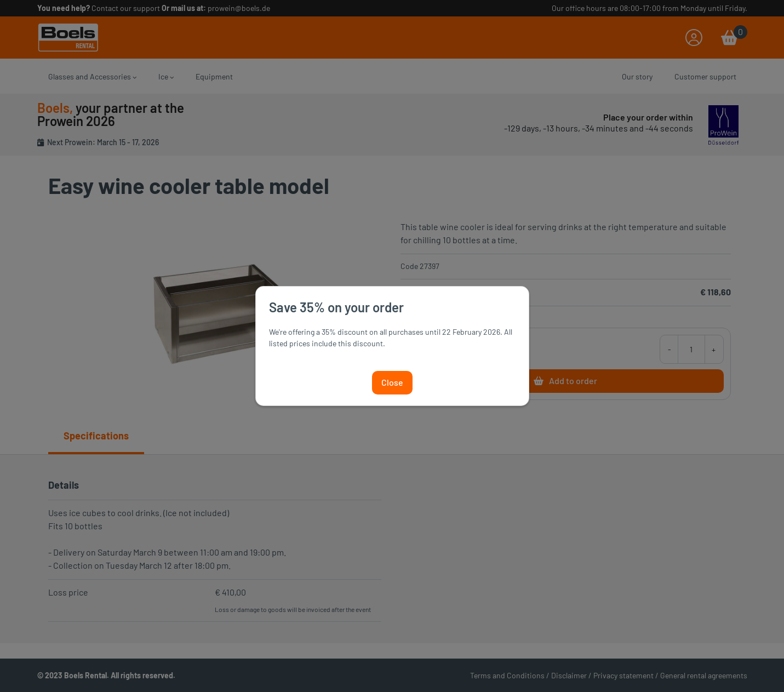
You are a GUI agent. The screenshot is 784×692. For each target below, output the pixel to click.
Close (392, 382)
